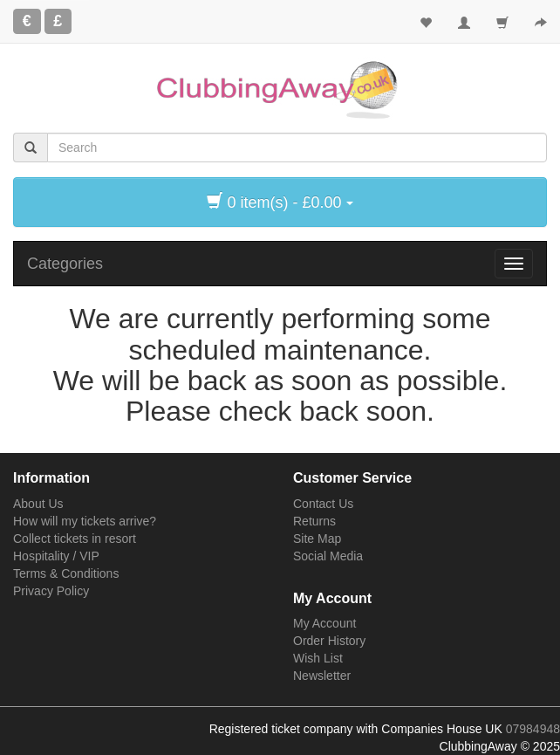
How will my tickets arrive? (85, 521)
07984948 (533, 729)
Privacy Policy (51, 591)
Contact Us (323, 504)
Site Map (317, 539)
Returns (314, 521)
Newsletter (322, 676)
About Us (38, 504)
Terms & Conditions (66, 573)
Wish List (318, 658)
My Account (324, 623)
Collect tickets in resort (75, 539)
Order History (329, 641)
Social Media (328, 556)
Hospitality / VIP (56, 556)
